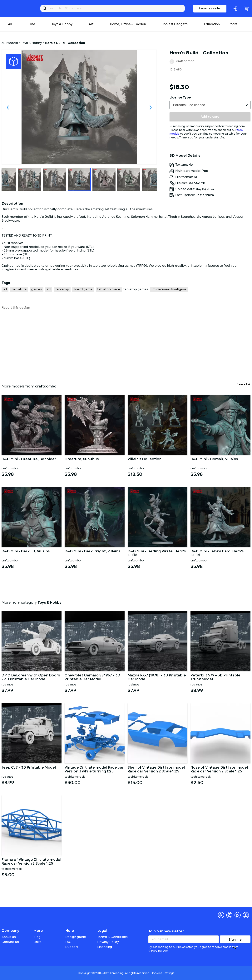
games (37, 289)
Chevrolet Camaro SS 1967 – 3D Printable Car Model (92, 677)
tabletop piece (109, 289)
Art (91, 24)
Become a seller (210, 8)
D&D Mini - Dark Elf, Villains (26, 552)
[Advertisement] (117, 346)
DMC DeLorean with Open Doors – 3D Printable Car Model (31, 677)
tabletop (62, 289)
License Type (180, 97)
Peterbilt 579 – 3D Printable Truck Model (215, 677)
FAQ (68, 942)
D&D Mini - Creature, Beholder (29, 459)
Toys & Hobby (62, 24)
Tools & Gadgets (175, 24)
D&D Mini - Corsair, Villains (214, 459)
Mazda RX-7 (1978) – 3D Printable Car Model (157, 677)
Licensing (105, 947)
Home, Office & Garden (128, 24)
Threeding (16, 8)
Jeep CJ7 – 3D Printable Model (29, 768)
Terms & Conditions (112, 937)
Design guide (76, 937)
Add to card (210, 117)
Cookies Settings (163, 973)
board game (83, 289)
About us (9, 937)
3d (5, 289)
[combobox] (210, 105)
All (10, 24)
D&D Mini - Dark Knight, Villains (92, 552)
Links (37, 942)
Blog (37, 937)
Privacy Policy (108, 942)
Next (151, 107)
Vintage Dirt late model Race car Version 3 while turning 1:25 (94, 770)
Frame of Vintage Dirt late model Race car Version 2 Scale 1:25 (31, 862)
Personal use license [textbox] (189, 105)
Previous (8, 107)
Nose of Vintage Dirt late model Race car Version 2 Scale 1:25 (219, 770)
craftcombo (185, 61)
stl (49, 289)
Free (32, 24)
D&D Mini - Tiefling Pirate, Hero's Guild (157, 553)
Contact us (10, 942)
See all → (243, 384)
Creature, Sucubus (82, 459)
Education (212, 24)
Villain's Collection (145, 459)
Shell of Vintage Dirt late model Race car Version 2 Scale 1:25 (156, 770)
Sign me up (235, 940)
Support (72, 947)
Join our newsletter (166, 931)
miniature (19, 289)
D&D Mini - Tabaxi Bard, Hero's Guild (217, 553)
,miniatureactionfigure (169, 289)
